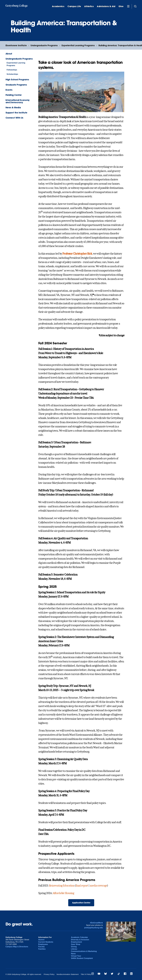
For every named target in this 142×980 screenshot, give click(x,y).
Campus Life (74, 6)
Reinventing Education (62, 886)
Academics (58, 6)
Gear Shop (76, 944)
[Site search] (135, 6)
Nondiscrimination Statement (68, 974)
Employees (43, 944)
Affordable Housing (63, 893)
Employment (76, 942)
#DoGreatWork (96, 923)
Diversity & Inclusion (80, 940)
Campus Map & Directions (17, 947)
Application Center (81, 903)
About (9, 54)
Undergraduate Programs (44, 45)
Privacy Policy (49, 974)
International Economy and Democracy (18, 101)
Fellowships (12, 70)
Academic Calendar (79, 937)
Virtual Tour (76, 956)
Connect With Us (14, 118)
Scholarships (12, 74)
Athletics (89, 6)
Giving (74, 947)
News (73, 954)
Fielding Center (14, 95)
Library (74, 949)
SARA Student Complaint (82, 958)
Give (121, 6)
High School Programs (17, 79)
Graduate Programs (16, 85)
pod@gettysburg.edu (94, 928)
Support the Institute (16, 113)
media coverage (98, 886)
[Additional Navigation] (128, 6)
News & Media (13, 107)
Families (42, 949)
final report (82, 886)
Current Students (46, 942)
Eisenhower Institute (16, 45)
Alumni (41, 940)
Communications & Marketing (84, 951)
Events (9, 90)
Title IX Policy (86, 974)
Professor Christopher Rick (77, 254)
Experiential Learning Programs (78, 45)
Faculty (41, 947)
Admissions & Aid (106, 6)
